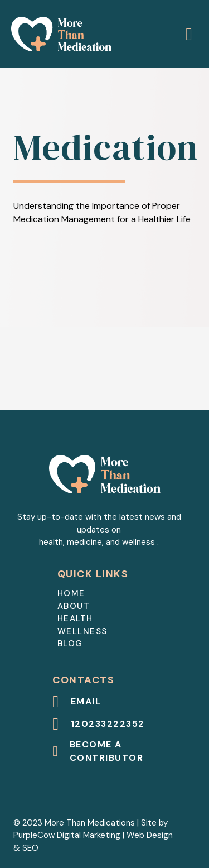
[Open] (189, 34)
